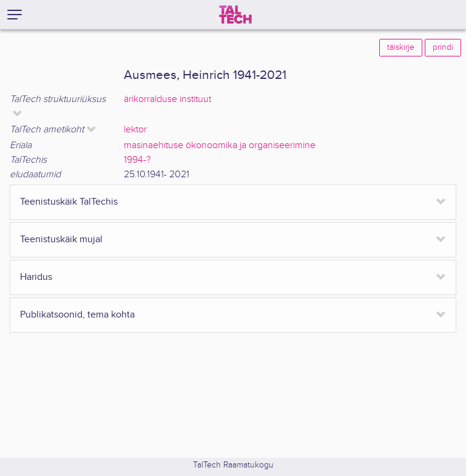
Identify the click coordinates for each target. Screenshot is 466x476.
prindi (443, 47)
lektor (135, 130)
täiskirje (401, 47)
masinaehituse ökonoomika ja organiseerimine (220, 145)
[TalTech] (235, 15)
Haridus (36, 277)
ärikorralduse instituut (167, 99)
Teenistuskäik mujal (61, 240)
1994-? (137, 160)
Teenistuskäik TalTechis (69, 202)
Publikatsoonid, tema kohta (77, 315)
